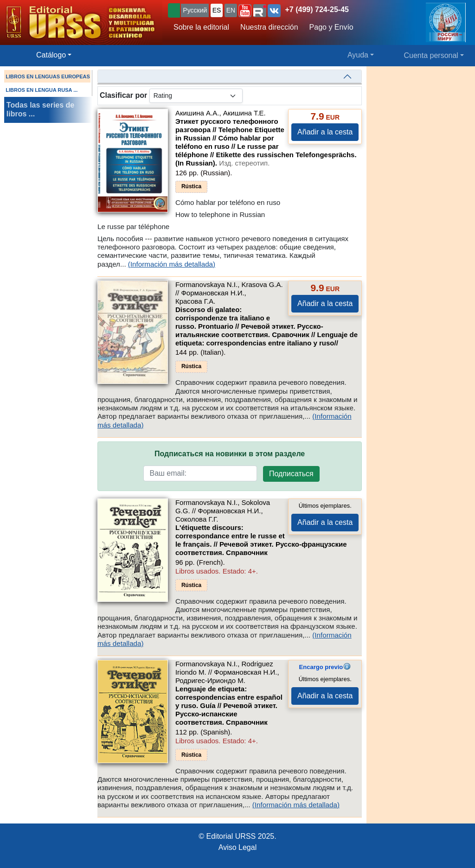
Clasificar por (123, 95)
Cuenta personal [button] (431, 55)
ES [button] (217, 10)
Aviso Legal (237, 847)
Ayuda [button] (358, 55)
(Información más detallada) (172, 264)
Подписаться (291, 474)
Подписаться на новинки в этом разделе (230, 454)
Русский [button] (195, 10)
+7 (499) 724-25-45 (317, 10)
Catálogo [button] (51, 55)
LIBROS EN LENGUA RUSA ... (42, 90)
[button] (245, 11)
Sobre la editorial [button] (201, 27)
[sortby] (196, 96)
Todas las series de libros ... (40, 109)
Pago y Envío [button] (331, 27)
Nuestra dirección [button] (269, 27)
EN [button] (231, 10)
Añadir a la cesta (325, 132)
